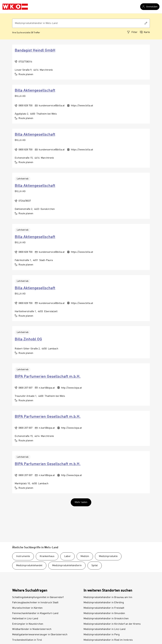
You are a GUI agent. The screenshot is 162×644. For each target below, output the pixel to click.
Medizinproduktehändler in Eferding (104, 603)
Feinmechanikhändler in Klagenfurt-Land (35, 613)
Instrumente (23, 556)
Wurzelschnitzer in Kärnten (27, 608)
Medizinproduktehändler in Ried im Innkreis (108, 640)
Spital (95, 566)
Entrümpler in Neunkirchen (28, 624)
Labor (67, 556)
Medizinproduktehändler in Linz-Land (104, 629)
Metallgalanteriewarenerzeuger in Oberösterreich (40, 635)
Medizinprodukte (108, 556)
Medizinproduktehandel (29, 566)
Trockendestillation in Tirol (27, 640)
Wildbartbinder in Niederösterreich (32, 629)
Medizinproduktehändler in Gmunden (104, 613)
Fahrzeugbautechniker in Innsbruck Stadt (35, 603)
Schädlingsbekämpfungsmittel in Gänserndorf (38, 597)
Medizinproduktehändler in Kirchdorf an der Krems (112, 624)
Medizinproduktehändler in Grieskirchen (106, 619)
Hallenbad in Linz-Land (25, 619)
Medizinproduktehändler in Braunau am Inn (108, 597)
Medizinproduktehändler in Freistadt (104, 608)
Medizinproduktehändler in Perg (102, 635)
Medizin (85, 556)
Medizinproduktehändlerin (67, 566)
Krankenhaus (47, 556)
